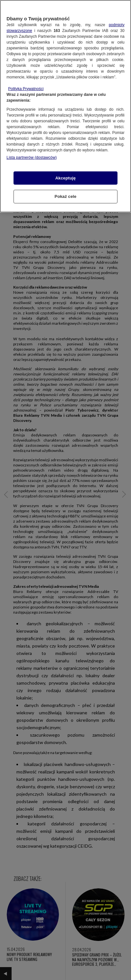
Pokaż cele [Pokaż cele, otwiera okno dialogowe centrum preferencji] (66, 196)
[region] (65, 106)
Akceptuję (65, 178)
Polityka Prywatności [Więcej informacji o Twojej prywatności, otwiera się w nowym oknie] (26, 89)
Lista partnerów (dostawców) (32, 158)
